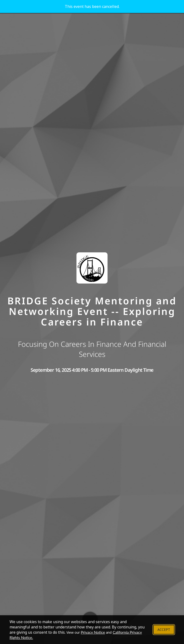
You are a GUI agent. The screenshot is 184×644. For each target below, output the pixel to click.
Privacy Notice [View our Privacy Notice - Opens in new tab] (93, 632)
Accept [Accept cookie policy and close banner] (164, 629)
